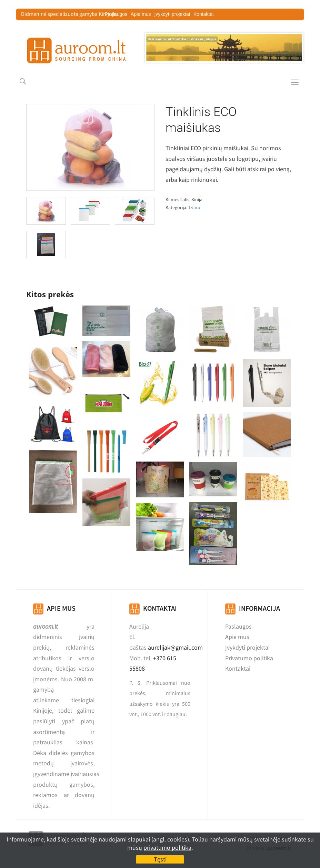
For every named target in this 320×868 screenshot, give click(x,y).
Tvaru (194, 207)
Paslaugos (238, 626)
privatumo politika (167, 848)
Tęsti (160, 859)
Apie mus (141, 14)
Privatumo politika (249, 658)
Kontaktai (203, 14)
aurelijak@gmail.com (175, 647)
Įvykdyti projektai (172, 14)
